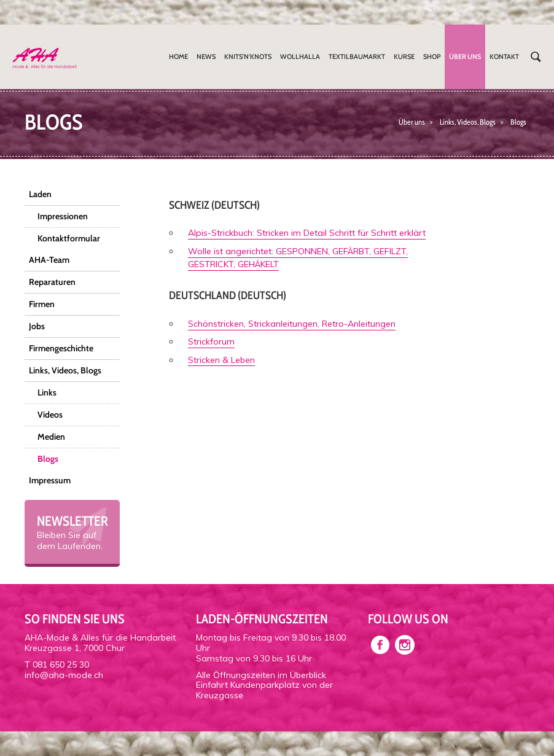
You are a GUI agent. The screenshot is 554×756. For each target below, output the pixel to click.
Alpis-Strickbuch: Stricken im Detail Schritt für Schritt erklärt (307, 233)
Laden (40, 194)
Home (178, 57)
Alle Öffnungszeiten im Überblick (261, 675)
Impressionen (63, 216)
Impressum (50, 480)
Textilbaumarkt (357, 57)
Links (47, 392)
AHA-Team (49, 260)
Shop (432, 57)
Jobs (37, 326)
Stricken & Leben (221, 360)
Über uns (465, 57)
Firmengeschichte (61, 348)
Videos (50, 415)
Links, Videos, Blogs (468, 122)
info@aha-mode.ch (64, 675)
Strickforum (211, 341)
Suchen (536, 57)
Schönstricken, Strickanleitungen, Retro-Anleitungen (292, 324)
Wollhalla (300, 57)
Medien (51, 437)
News (206, 57)
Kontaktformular (69, 238)
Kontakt (504, 57)
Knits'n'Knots (248, 57)
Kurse (404, 57)
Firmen (42, 304)
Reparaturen (52, 282)
